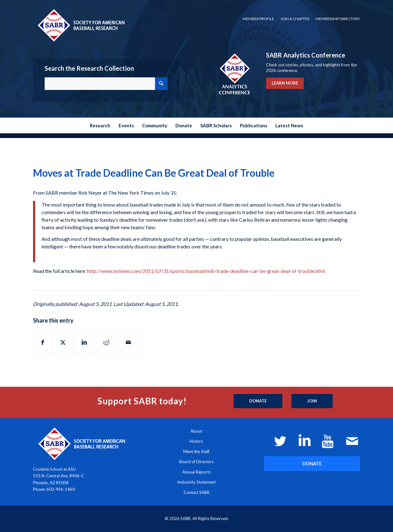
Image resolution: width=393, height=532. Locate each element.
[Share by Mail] (128, 342)
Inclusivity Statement (196, 482)
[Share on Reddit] (106, 342)
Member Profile (258, 19)
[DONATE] (312, 464)
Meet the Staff (196, 452)
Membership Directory (338, 19)
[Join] (312, 401)
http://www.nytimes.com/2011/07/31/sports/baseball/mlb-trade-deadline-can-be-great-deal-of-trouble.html (206, 271)
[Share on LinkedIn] (84, 342)
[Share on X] (63, 342)
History (196, 441)
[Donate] (258, 401)
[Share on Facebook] (43, 342)
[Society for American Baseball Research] (80, 25)
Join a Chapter (295, 19)
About (196, 431)
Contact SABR (196, 492)
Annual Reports (196, 472)
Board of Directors (196, 462)
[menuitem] (258, 19)
